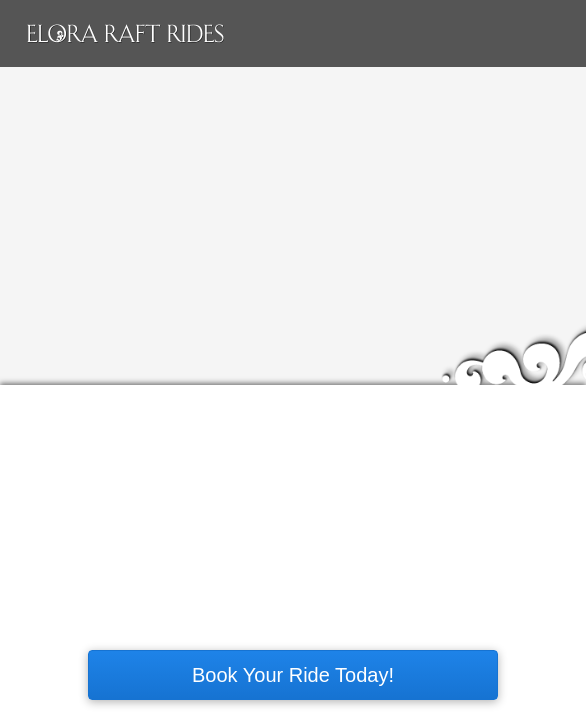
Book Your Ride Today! (293, 675)
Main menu (553, 34)
